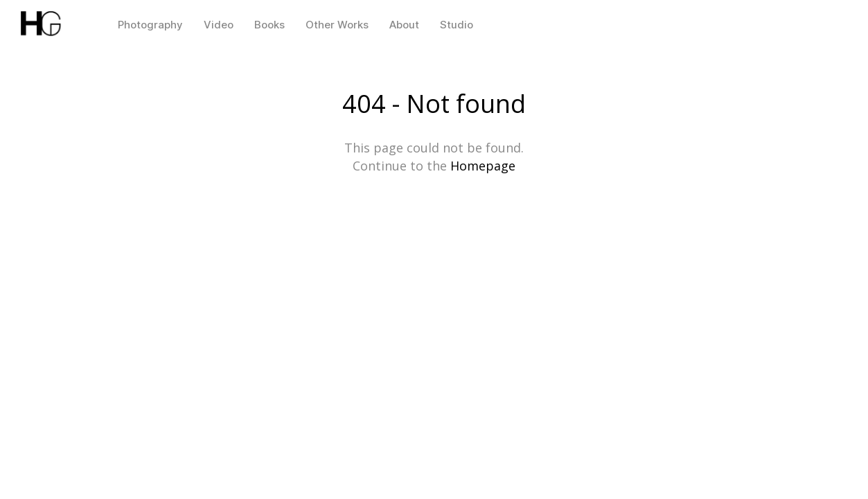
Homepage (483, 166)
